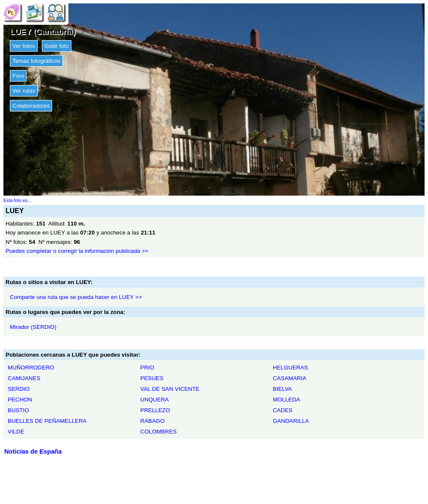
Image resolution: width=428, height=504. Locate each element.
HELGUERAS (290, 368)
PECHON (20, 400)
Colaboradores (31, 106)
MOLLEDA (286, 400)
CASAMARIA (290, 378)
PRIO (147, 368)
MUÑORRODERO (31, 368)
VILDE (16, 432)
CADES (283, 410)
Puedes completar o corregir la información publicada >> (77, 251)
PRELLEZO (155, 410)
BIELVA (282, 389)
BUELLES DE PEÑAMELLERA (47, 421)
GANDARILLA (291, 421)
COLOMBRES (158, 432)
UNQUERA (155, 400)
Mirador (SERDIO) (33, 327)
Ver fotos (24, 46)
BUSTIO (18, 410)
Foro (18, 76)
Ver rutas (24, 91)
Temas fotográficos (36, 61)
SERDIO (19, 389)
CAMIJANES (24, 378)
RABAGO (152, 421)
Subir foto (57, 46)
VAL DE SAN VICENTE (170, 389)
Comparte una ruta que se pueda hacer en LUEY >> (76, 297)
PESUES (152, 378)
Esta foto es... (17, 200)
